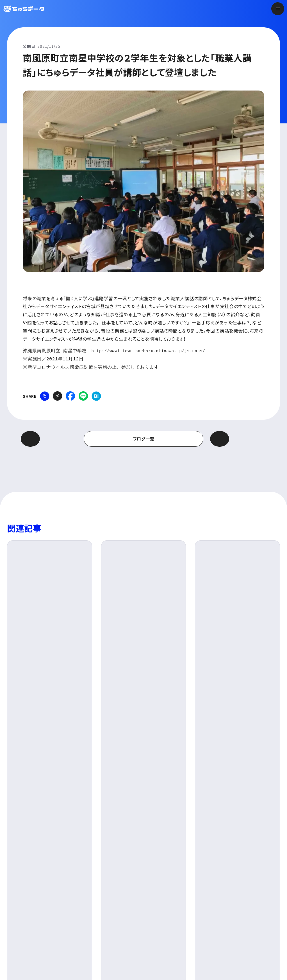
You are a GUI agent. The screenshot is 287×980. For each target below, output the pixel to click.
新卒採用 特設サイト (233, 918)
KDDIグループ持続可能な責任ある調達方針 (116, 961)
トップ (152, 876)
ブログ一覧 (144, 439)
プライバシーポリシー (40, 961)
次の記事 (235, 439)
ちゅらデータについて (168, 904)
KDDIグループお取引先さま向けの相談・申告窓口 (216, 961)
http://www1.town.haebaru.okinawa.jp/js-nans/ (155, 351)
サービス (155, 890)
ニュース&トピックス (232, 890)
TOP (11, 757)
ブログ (28, 757)
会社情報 (156, 918)
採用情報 (221, 904)
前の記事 (53, 439)
